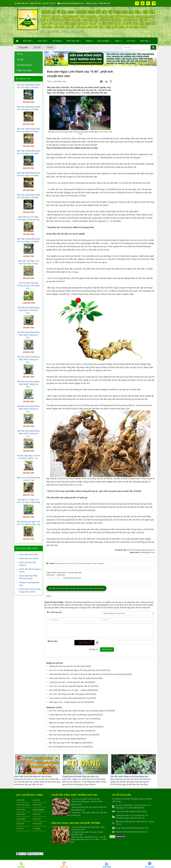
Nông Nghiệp (39, 809)
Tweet (49, 596)
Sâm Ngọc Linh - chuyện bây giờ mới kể (66, 702)
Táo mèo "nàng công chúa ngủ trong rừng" (66, 731)
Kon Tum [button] (131, 42)
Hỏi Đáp (37, 828)
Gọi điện (21, 867)
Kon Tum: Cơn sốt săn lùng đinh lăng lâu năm (68, 686)
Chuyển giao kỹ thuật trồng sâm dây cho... (81, 776)
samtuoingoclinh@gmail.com (72, 3)
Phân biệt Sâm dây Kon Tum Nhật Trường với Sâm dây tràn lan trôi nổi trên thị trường (85, 674)
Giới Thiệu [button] (28, 42)
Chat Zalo (107, 867)
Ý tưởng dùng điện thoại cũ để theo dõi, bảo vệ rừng (70, 727)
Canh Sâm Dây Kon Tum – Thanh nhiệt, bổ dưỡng (70, 678)
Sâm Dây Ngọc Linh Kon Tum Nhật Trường (76, 823)
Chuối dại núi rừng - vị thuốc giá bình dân (67, 682)
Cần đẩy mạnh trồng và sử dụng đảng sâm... (130, 776)
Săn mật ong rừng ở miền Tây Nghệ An (65, 743)
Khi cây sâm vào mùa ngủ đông (62, 739)
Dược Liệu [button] (43, 42)
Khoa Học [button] (145, 42)
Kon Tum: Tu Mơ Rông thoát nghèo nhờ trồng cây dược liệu (74, 670)
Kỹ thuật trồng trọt (24, 65)
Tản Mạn (21, 824)
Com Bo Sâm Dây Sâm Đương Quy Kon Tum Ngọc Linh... (28, 286)
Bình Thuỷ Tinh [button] (74, 42)
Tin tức (20, 54)
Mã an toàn (53, 641)
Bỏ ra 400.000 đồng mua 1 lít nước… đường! (68, 690)
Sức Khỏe (21, 809)
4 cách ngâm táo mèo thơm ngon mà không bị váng (70, 715)
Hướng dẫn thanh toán (28, 554)
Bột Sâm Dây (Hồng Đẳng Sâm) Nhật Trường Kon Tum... (29, 310)
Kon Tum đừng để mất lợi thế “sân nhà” (65, 747)
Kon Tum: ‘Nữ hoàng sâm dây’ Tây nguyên (67, 694)
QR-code (21, 854)
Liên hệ (37, 800)
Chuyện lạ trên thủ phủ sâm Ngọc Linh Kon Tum (69, 719)
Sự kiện (20, 60)
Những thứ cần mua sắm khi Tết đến (65, 666)
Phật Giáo (38, 824)
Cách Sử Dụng (23, 805)
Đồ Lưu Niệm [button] (104, 42)
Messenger (150, 867)
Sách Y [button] (119, 42)
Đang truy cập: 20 (35, 854)
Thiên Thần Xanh (24, 70)
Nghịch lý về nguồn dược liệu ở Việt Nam (66, 723)
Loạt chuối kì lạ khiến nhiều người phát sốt (67, 698)
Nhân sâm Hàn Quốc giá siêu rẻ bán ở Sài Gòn (68, 735)
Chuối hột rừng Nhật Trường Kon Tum (74, 795)
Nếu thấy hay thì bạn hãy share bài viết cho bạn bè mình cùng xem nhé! (76, 588)
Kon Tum (37, 819)
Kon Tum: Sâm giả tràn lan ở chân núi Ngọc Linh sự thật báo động (76, 711)
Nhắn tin (64, 867)
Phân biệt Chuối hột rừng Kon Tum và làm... (33, 776)
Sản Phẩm (21, 819)
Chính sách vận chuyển (29, 558)
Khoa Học (21, 814)
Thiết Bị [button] (89, 42)
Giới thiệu (21, 800)
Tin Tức (20, 828)
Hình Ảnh (37, 805)
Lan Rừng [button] (57, 42)
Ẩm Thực (37, 814)
